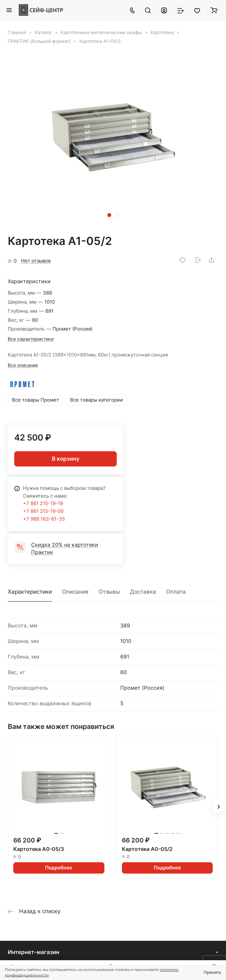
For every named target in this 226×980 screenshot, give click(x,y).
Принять (212, 972)
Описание (75, 592)
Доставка (143, 592)
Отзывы (109, 592)
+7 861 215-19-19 (43, 503)
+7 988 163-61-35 (44, 519)
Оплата (176, 592)
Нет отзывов (36, 261)
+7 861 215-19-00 (43, 511)
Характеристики (30, 592)
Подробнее (59, 868)
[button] (109, 215)
